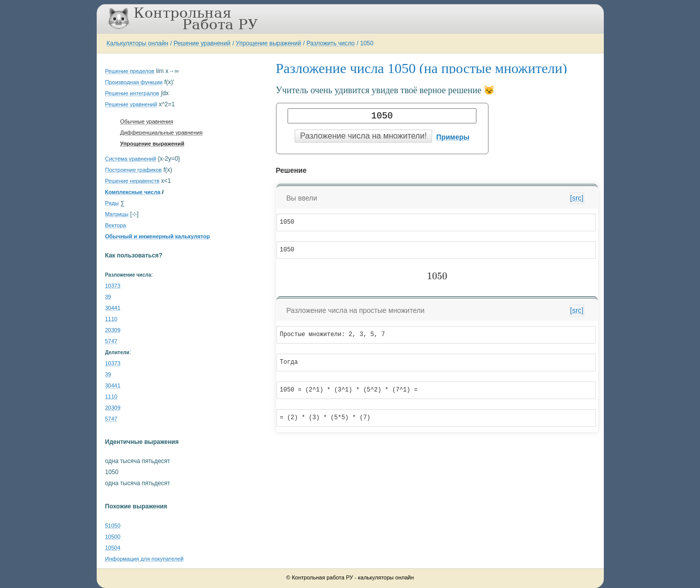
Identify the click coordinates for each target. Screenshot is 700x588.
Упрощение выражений (268, 43)
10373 (113, 286)
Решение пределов (130, 71)
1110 (111, 319)
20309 (113, 330)
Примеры (453, 137)
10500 (113, 537)
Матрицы (117, 214)
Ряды (112, 203)
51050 (113, 526)
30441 (113, 308)
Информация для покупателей (145, 559)
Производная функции (134, 82)
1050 (367, 43)
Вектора (116, 225)
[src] (577, 198)
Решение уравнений (202, 43)
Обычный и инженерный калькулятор (158, 236)
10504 (113, 548)
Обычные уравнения (147, 121)
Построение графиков (134, 170)
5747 (111, 341)
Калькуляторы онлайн (138, 43)
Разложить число (331, 43)
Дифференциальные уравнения (162, 133)
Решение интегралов (132, 93)
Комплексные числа (133, 192)
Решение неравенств (132, 181)
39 (108, 297)
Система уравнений (131, 159)
